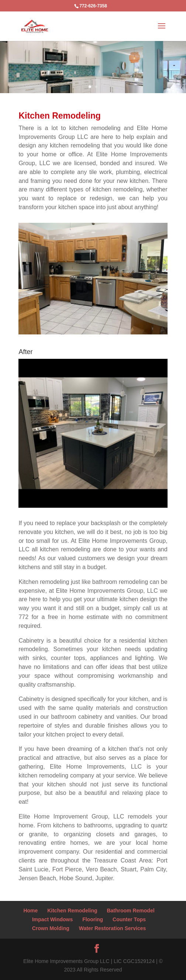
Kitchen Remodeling (72, 911)
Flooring (93, 919)
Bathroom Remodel (130, 911)
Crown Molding (51, 928)
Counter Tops (129, 919)
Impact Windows (52, 919)
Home (30, 911)
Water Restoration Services (113, 928)
